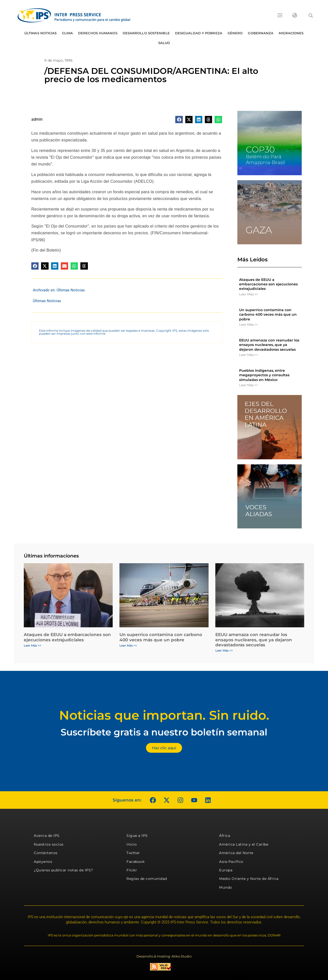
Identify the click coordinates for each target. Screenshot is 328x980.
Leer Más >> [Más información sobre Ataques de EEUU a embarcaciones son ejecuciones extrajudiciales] (249, 294)
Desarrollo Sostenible (146, 33)
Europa (226, 870)
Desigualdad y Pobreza (199, 33)
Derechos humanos (98, 33)
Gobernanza (261, 33)
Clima (68, 33)
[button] (311, 16)
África (225, 836)
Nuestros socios (49, 844)
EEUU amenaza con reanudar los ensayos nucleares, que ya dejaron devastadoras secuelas (269, 345)
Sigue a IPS (137, 836)
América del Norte (236, 853)
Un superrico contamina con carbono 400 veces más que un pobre (268, 314)
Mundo (226, 887)
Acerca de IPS (47, 836)
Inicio (132, 844)
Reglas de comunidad (147, 879)
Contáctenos (46, 853)
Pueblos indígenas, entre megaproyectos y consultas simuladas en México (264, 375)
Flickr (132, 870)
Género (235, 33)
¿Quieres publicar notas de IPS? (63, 870)
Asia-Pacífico (231, 862)
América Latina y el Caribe (244, 844)
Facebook (135, 862)
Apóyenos (43, 862)
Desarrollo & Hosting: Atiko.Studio (164, 956)
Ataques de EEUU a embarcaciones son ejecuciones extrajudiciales (268, 284)
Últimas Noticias (41, 33)
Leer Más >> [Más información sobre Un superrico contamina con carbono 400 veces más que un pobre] (249, 324)
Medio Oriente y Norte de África (249, 879)
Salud (164, 43)
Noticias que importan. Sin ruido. (164, 715)
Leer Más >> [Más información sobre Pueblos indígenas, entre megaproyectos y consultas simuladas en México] (249, 385)
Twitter (133, 853)
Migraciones (291, 33)
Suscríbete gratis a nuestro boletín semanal (164, 732)
